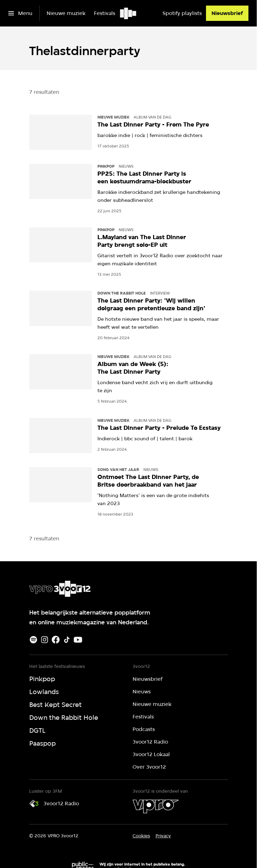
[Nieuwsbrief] (227, 13)
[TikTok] (67, 640)
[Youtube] (78, 640)
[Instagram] (45, 640)
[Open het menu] (20, 13)
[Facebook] (56, 640)
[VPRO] (156, 806)
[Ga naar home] (129, 13)
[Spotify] (33, 640)
